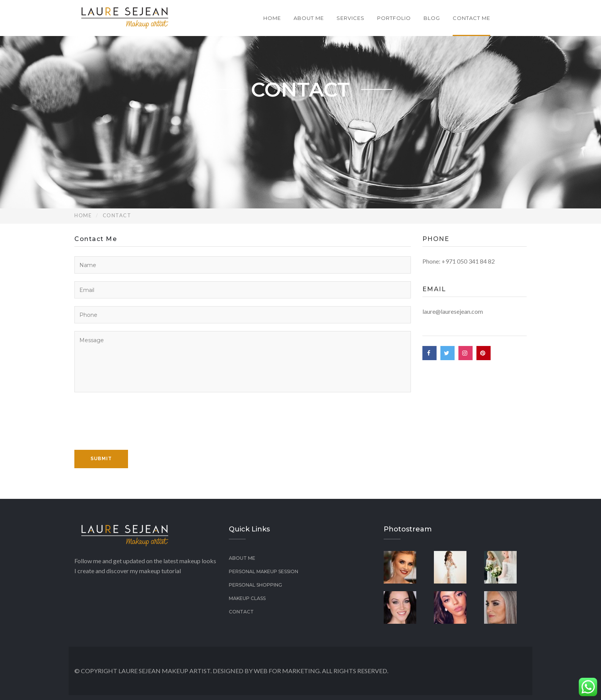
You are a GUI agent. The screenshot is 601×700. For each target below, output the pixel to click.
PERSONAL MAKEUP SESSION (264, 571)
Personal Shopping (255, 585)
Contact (241, 612)
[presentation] (133, 430)
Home (272, 18)
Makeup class (247, 598)
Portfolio (394, 18)
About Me (309, 18)
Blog (432, 18)
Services (351, 18)
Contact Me (471, 18)
